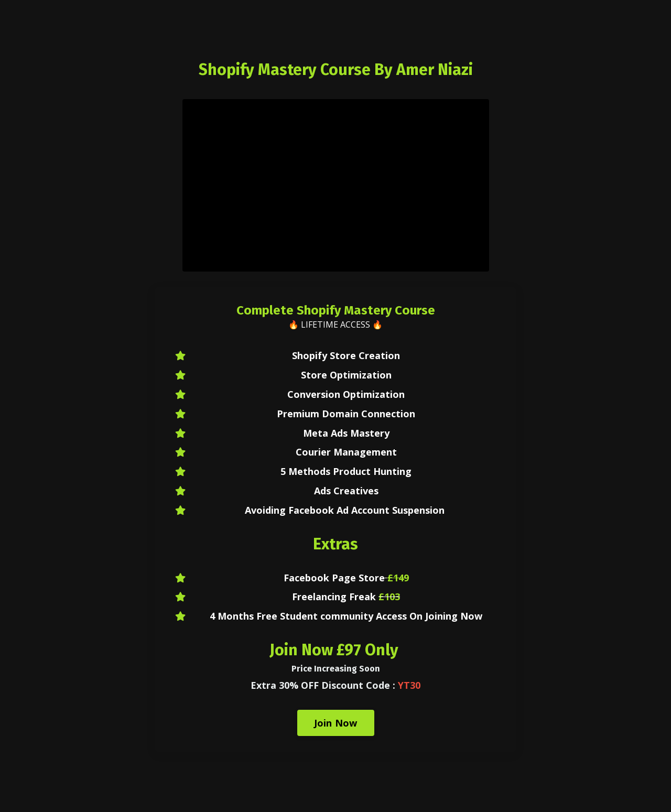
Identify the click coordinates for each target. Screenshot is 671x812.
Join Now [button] (336, 723)
